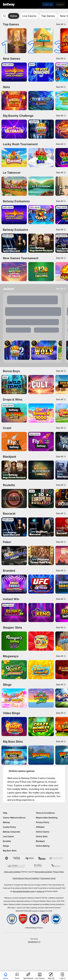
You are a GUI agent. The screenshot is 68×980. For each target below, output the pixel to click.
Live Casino (29, 16)
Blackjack (40, 841)
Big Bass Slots (10, 851)
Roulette (7, 841)
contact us (41, 891)
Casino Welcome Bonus (14, 818)
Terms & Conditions (45, 813)
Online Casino (43, 832)
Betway (6, 822)
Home (14, 16)
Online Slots (42, 836)
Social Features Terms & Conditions (26, 878)
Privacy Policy (43, 822)
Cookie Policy (9, 827)
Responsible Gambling (47, 818)
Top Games (48, 16)
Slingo (6, 846)
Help (5, 813)
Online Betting (43, 846)
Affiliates (40, 827)
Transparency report (48, 878)
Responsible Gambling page (24, 891)
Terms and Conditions (12, 872)
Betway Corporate (11, 832)
